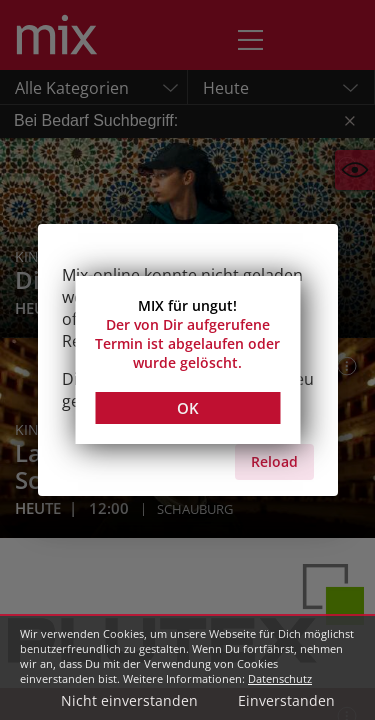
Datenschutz (280, 678)
